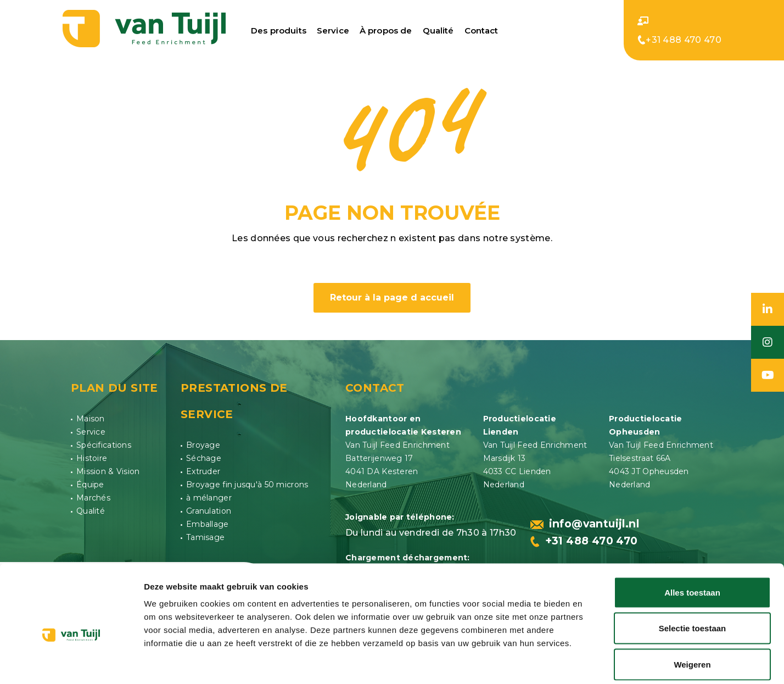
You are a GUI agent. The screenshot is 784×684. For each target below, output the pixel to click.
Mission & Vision (108, 469)
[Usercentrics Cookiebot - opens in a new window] (71, 663)
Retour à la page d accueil (392, 295)
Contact (481, 30)
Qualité (438, 30)
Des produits (279, 30)
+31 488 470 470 (679, 39)
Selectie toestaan (693, 576)
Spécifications (104, 442)
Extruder (203, 469)
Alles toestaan (692, 540)
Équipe (90, 482)
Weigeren (692, 612)
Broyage (203, 442)
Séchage (204, 455)
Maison (91, 416)
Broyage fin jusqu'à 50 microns (247, 482)
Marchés (93, 495)
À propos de (386, 30)
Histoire (92, 455)
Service (333, 30)
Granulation (209, 508)
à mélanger (209, 495)
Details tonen (593, 662)
